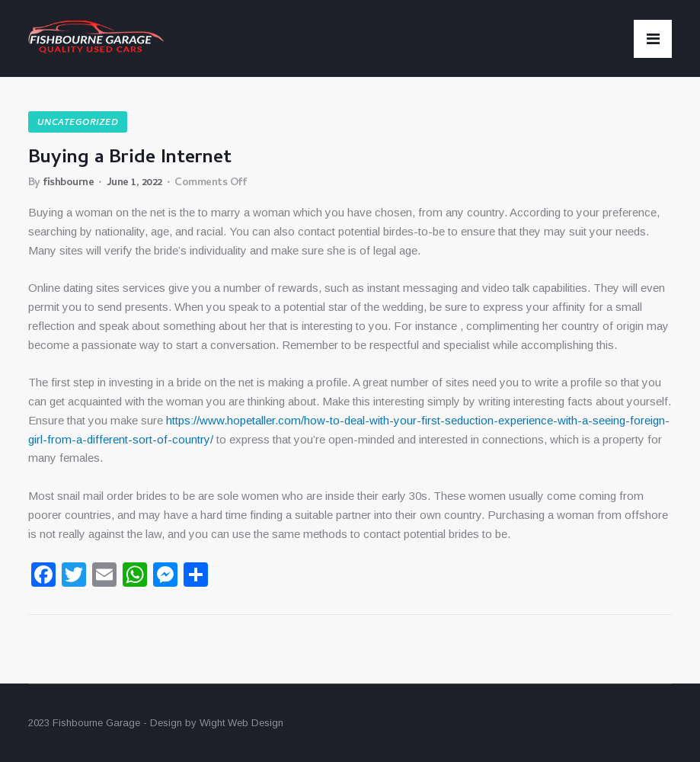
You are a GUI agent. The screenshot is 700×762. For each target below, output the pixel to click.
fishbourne (68, 183)
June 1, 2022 (134, 183)
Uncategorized (78, 123)
